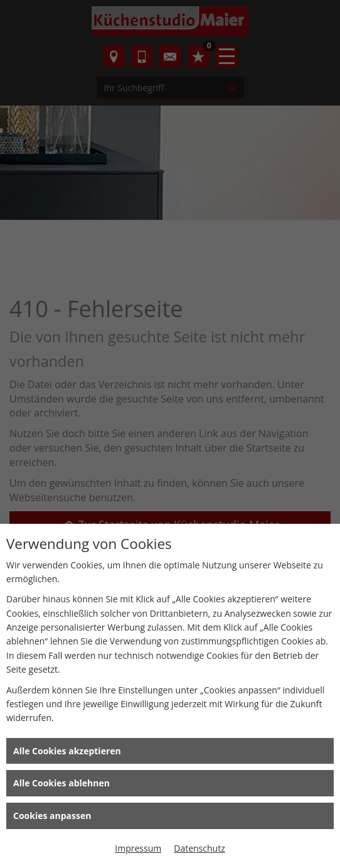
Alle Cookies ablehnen (61, 783)
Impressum (138, 848)
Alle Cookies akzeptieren (67, 751)
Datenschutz (199, 848)
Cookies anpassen (52, 816)
